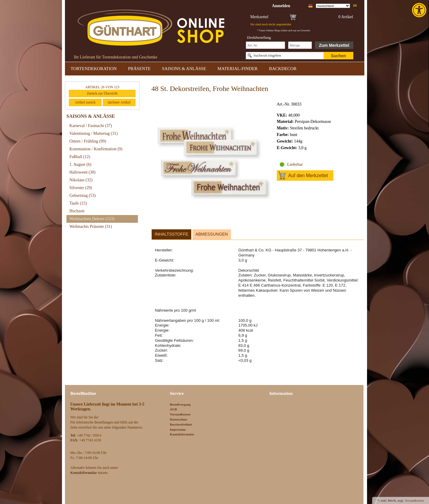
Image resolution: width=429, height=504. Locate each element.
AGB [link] (173, 409)
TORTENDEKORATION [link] (94, 69)
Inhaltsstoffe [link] (171, 234)
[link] (420, 10)
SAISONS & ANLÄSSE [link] (184, 69)
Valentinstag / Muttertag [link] (94, 133)
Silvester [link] (81, 188)
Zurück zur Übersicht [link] (102, 93)
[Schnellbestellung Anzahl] (300, 45)
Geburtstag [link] (83, 195)
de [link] (355, 6)
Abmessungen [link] (212, 234)
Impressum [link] (178, 429)
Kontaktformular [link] (182, 434)
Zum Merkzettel (334, 45)
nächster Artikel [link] (119, 102)
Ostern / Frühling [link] (88, 141)
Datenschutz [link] (178, 419)
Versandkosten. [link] (415, 500)
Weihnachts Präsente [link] (91, 227)
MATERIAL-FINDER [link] (238, 69)
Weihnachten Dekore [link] (92, 219)
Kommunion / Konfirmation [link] (96, 149)
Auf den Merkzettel (308, 176)
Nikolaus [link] (81, 180)
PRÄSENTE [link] (139, 69)
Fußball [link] (80, 157)
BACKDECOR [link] (283, 69)
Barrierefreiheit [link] (181, 424)
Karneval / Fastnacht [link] (91, 126)
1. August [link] (80, 164)
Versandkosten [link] (180, 414)
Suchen (339, 56)
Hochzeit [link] (77, 211)
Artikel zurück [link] (85, 102)
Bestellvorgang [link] (180, 404)
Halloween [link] (82, 172)
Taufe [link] (78, 203)
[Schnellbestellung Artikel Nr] (265, 45)
